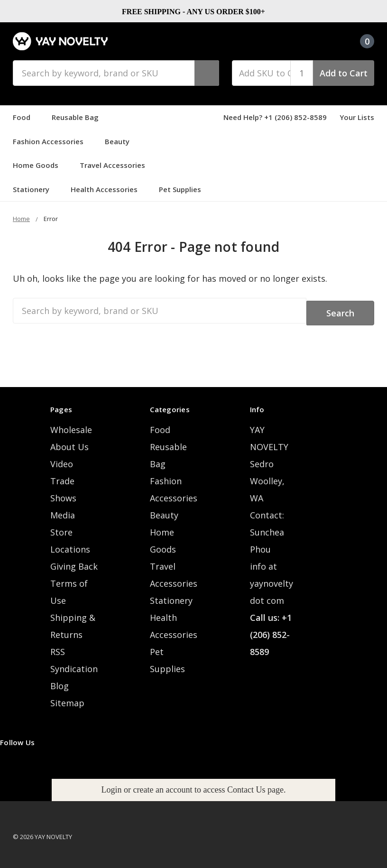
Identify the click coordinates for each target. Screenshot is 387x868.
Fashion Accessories (52, 141)
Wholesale (71, 425)
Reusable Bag (79, 117)
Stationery (35, 189)
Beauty (121, 141)
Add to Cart (344, 73)
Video (62, 459)
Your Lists (357, 117)
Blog (60, 681)
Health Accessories (108, 189)
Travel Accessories (117, 165)
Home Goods (40, 165)
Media (63, 510)
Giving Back (74, 562)
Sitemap (67, 698)
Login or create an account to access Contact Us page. (194, 785)
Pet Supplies (184, 189)
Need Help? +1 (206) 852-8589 (275, 117)
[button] (194, 785)
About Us (69, 442)
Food (26, 117)
